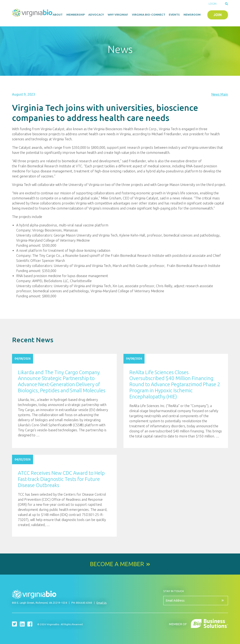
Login (213, 4)
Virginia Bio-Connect (149, 15)
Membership (76, 15)
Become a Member (117, 564)
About (58, 15)
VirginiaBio (32, 14)
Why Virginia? (118, 15)
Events (174, 15)
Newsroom (192, 15)
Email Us (102, 603)
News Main (220, 94)
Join (218, 15)
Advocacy (96, 15)
